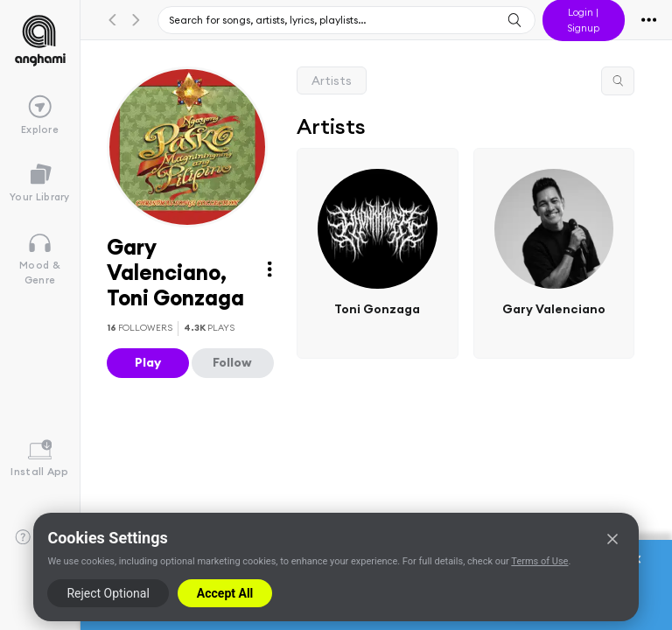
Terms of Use (539, 561)
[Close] (612, 539)
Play (148, 362)
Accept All (225, 593)
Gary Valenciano (553, 308)
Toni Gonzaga (377, 308)
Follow (232, 362)
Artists (332, 80)
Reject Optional (108, 593)
